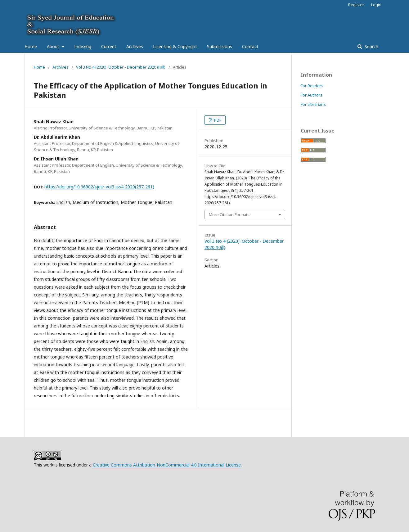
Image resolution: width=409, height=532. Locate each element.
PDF (217, 120)
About (54, 46)
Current (109, 46)
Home (31, 46)
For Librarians (313, 104)
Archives (135, 46)
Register (356, 5)
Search (371, 46)
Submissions (220, 46)
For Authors (312, 95)
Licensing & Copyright (175, 46)
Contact (250, 46)
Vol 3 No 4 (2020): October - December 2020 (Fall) (121, 67)
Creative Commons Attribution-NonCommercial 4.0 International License (167, 465)
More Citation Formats (229, 214)
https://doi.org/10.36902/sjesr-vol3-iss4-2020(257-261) (99, 187)
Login (376, 5)
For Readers (312, 86)
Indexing (83, 46)
